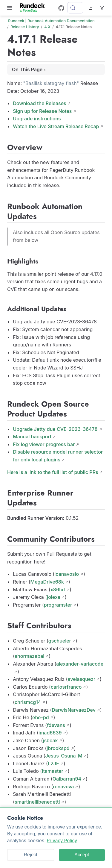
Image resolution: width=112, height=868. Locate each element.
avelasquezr (81, 679)
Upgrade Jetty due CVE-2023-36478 (55, 429)
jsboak (50, 740)
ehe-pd (41, 717)
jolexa (54, 597)
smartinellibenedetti (37, 802)
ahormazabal (29, 656)
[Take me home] (34, 8)
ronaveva (63, 787)
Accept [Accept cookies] (82, 855)
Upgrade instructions (37, 119)
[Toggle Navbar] (90, 8)
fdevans (56, 725)
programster (58, 605)
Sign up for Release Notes (42, 111)
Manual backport (32, 437)
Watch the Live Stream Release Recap (56, 126)
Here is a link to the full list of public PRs (53, 472)
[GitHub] (61, 8)
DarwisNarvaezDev (74, 710)
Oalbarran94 (67, 779)
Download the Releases (40, 103)
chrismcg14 (28, 702)
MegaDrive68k (47, 582)
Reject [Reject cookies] (31, 855)
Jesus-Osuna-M (64, 756)
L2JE (53, 764)
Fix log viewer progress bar (44, 444)
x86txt (58, 590)
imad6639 (50, 733)
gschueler (60, 641)
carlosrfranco (66, 687)
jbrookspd (58, 748)
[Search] (75, 8)
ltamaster (53, 771)
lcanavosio (67, 574)
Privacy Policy (62, 841)
